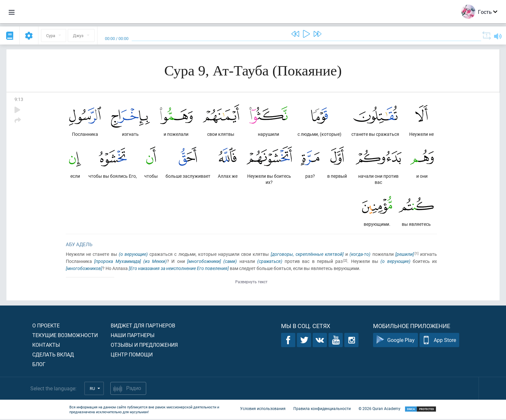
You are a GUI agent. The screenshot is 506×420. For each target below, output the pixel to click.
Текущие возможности (65, 336)
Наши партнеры (133, 336)
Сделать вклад (53, 355)
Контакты (46, 346)
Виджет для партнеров (143, 326)
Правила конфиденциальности (322, 410)
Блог (39, 365)
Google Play (395, 341)
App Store (439, 341)
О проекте (46, 326)
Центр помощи (132, 355)
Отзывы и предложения (144, 346)
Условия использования (263, 410)
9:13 (19, 99)
